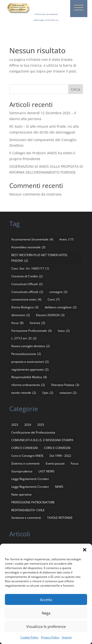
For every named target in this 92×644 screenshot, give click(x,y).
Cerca (76, 89)
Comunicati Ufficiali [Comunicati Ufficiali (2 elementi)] (27, 284)
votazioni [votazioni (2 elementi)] (68, 393)
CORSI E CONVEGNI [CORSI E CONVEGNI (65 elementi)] (25, 448)
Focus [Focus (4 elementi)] (75, 463)
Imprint (67, 637)
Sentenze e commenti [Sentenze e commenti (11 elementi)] (26, 518)
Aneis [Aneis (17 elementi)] (66, 239)
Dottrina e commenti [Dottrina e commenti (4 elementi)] (25, 463)
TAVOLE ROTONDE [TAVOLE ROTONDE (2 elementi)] (60, 518)
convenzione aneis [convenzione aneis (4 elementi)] (26, 300)
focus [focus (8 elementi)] (17, 323)
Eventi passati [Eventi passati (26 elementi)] (55, 463)
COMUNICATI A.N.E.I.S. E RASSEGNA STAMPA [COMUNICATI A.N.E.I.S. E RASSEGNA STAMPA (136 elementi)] (42, 440)
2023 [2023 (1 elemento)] (15, 425)
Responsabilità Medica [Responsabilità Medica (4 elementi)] (29, 377)
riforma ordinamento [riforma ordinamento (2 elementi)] (28, 385)
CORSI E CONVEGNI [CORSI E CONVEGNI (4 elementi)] (57, 448)
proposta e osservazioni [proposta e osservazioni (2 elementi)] (30, 362)
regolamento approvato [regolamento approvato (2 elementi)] (30, 370)
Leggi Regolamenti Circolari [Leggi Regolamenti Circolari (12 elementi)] (30, 479)
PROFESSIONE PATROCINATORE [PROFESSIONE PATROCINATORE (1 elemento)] (33, 502)
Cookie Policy (30, 637)
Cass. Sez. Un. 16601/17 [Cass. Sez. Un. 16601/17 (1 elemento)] (30, 269)
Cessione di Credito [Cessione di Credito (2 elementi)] (27, 276)
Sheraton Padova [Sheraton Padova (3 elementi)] (65, 385)
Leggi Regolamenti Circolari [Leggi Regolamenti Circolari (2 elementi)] (30, 487)
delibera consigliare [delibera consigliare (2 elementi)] (61, 307)
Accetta (46, 600)
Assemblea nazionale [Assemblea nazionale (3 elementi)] (28, 247)
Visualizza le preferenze (46, 626)
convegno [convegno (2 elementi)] (58, 292)
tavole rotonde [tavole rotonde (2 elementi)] (24, 393)
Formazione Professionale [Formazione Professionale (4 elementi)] (32, 331)
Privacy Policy (50, 637)
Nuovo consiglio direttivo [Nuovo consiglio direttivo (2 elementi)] (31, 346)
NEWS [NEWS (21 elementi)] (59, 487)
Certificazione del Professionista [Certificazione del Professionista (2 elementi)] (33, 432)
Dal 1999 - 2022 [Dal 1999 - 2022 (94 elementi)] (60, 456)
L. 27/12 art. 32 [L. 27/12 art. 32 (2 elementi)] (24, 338)
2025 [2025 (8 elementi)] (41, 425)
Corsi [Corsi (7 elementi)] (54, 300)
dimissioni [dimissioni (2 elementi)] (21, 315)
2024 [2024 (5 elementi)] (28, 425)
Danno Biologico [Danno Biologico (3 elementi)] (25, 307)
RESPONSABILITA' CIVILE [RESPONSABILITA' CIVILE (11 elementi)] (28, 510)
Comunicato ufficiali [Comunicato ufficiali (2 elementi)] (27, 292)
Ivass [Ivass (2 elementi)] (64, 331)
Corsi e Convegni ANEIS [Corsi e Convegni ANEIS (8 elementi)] (27, 456)
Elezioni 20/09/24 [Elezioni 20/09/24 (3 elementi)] (50, 315)
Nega (46, 613)
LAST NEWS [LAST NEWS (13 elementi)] (46, 471)
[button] (85, 550)
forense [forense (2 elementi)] (37, 323)
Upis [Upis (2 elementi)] (48, 393)
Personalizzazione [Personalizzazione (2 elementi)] (26, 354)
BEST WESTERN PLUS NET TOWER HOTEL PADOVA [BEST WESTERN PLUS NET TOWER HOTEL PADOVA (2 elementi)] (39, 258)
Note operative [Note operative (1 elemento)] (21, 494)
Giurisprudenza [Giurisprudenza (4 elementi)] (22, 471)
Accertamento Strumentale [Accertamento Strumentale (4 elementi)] (32, 239)
